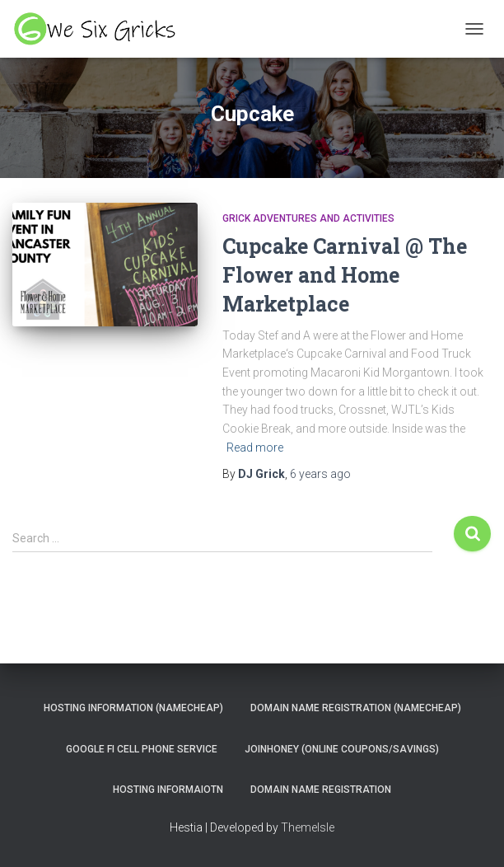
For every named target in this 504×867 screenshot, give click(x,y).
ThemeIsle (308, 827)
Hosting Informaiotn (168, 790)
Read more (255, 448)
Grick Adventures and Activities (308, 218)
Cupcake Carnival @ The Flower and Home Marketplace (345, 275)
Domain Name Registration (321, 790)
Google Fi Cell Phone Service (142, 749)
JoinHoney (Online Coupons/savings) (342, 749)
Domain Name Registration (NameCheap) (356, 708)
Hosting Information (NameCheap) (133, 708)
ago (320, 474)
